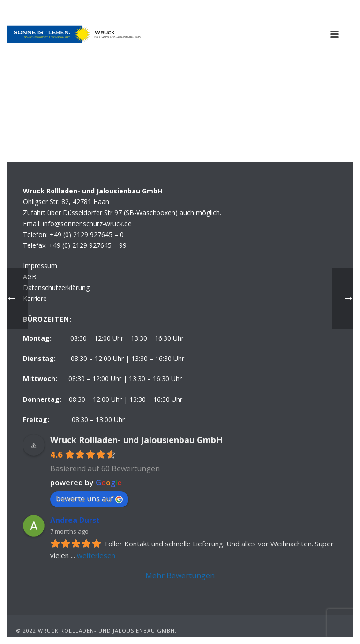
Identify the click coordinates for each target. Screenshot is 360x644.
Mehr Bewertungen (180, 575)
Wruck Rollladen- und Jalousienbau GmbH (136, 440)
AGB (30, 277)
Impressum (40, 265)
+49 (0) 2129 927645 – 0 (87, 234)
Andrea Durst (75, 520)
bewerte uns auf (89, 498)
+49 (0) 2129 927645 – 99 (88, 245)
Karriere (35, 298)
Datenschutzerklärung (56, 287)
